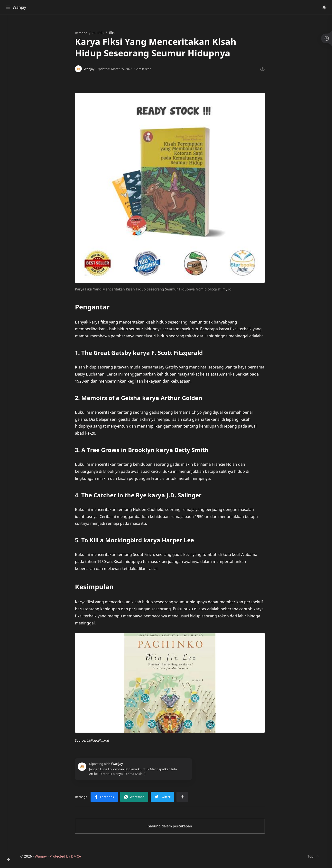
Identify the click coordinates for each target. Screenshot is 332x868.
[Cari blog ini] (101, 7)
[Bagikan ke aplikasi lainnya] (188, 798)
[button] (323, 7)
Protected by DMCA (71, 857)
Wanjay (20, 7)
